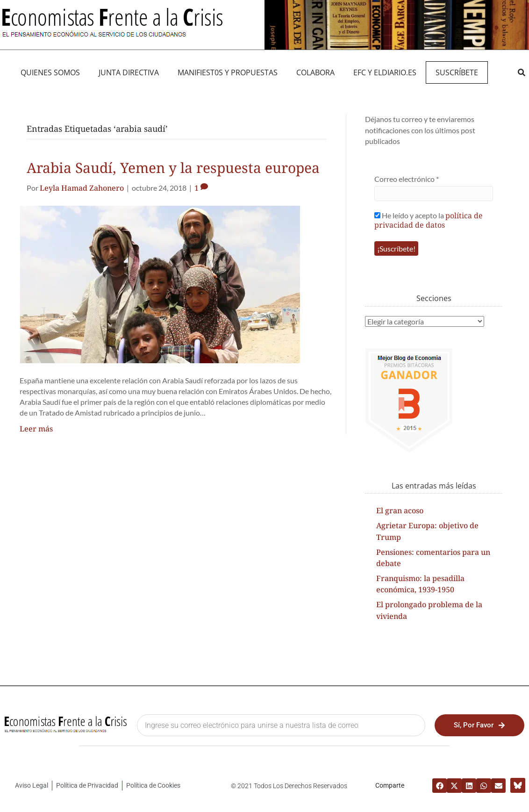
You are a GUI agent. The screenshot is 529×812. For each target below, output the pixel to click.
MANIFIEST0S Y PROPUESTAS (228, 72)
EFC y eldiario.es (385, 72)
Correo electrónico (407, 179)
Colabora (315, 72)
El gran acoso (400, 510)
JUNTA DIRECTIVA (129, 72)
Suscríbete (457, 72)
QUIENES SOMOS (50, 72)
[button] (521, 73)
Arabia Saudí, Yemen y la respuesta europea (173, 168)
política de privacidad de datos (429, 220)
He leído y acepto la (429, 220)
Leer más (36, 429)
